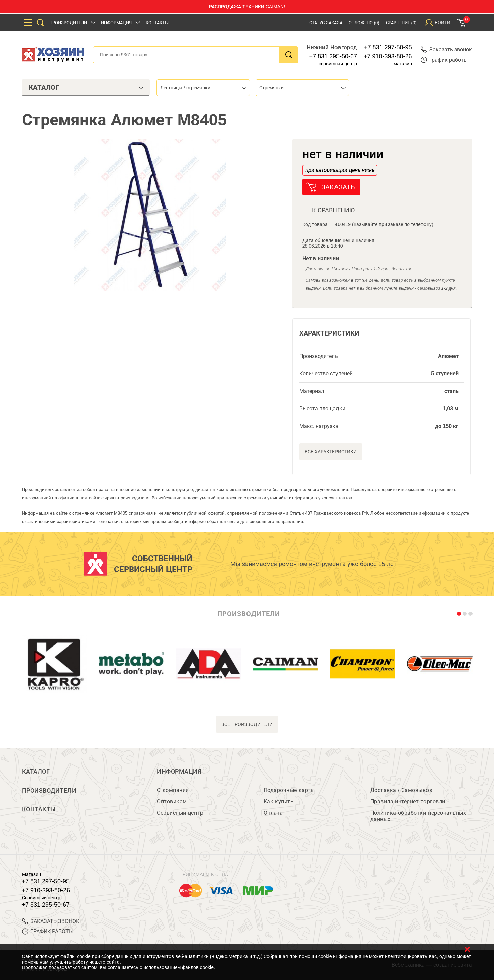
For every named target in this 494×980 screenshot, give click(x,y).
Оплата (273, 813)
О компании (173, 790)
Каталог (36, 772)
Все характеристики (331, 452)
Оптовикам (172, 801)
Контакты (157, 23)
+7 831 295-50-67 (333, 56)
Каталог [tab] (86, 87)
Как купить (279, 801)
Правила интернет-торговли (408, 801)
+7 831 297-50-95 (388, 47)
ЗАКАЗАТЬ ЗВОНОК (51, 921)
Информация (116, 23)
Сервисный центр (180, 813)
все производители (247, 724)
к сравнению (333, 210)
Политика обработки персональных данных (418, 816)
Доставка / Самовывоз (401, 790)
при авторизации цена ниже (340, 170)
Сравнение (401, 23)
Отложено (364, 23)
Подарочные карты (289, 790)
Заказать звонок (446, 50)
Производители (68, 23)
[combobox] (203, 88)
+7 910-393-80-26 (388, 56)
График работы (444, 60)
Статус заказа (326, 23)
